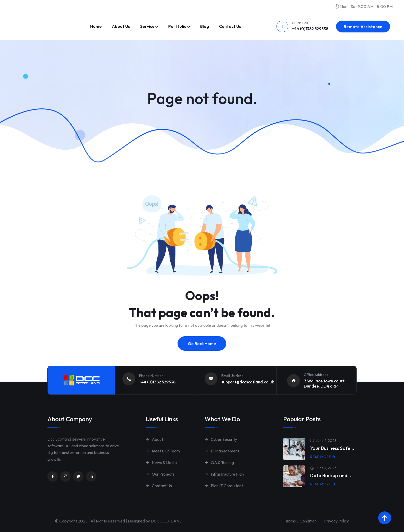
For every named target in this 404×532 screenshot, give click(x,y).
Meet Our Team (163, 451)
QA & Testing (219, 462)
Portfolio (177, 26)
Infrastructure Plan (224, 474)
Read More (323, 457)
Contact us (230, 26)
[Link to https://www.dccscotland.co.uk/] (47, 19)
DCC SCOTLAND (167, 521)
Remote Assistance (363, 27)
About (154, 439)
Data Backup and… (331, 475)
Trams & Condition (300, 521)
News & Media (161, 462)
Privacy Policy (336, 521)
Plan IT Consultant (224, 486)
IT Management (222, 451)
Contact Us (159, 486)
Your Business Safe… (332, 448)
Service (147, 26)
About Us (121, 26)
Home (96, 26)
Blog (205, 26)
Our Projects (160, 474)
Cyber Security (221, 439)
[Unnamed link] (53, 476)
